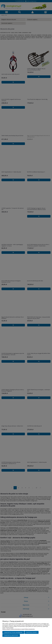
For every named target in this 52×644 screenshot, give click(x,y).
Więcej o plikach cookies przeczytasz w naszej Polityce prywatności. (19, 629)
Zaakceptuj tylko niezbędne (13, 633)
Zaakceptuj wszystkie (11, 635)
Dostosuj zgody (32, 633)
